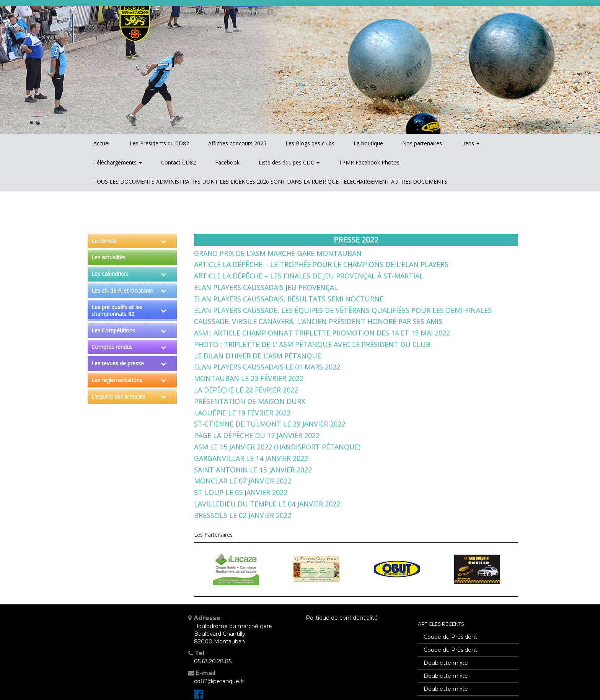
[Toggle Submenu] (163, 241)
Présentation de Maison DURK (250, 401)
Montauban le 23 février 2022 (249, 378)
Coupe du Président (450, 637)
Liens (470, 143)
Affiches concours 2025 (237, 143)
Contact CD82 (179, 162)
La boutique (368, 143)
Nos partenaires (422, 143)
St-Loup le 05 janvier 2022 (241, 492)
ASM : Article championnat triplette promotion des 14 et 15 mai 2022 (322, 333)
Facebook (227, 162)
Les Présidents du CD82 (159, 143)
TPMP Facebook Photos (369, 162)
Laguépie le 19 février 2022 (242, 413)
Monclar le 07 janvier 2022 (243, 481)
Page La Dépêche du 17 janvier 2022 (257, 435)
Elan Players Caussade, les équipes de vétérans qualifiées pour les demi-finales (343, 310)
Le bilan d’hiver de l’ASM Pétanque (258, 356)
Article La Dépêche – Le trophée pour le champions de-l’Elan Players (321, 264)
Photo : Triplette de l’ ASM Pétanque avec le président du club (312, 344)
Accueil (102, 143)
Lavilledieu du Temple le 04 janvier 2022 (267, 504)
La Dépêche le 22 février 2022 (246, 390)
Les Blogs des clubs (310, 143)
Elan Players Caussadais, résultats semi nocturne (289, 299)
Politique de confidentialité (342, 618)
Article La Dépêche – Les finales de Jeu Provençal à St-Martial (309, 276)
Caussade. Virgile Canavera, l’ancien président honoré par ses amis (318, 321)
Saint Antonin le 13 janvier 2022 (253, 470)
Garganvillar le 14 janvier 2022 (251, 458)
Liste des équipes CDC (289, 162)
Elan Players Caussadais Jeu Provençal (266, 287)
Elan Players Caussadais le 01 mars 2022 (267, 367)
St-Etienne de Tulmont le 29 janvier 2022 (270, 424)
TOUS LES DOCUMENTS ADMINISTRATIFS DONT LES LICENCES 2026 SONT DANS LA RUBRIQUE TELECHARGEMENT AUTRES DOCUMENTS (270, 182)
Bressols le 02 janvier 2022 (243, 515)
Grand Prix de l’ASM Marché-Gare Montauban (278, 253)
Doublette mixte (446, 663)
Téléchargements (118, 162)
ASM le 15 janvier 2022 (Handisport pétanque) (277, 447)
